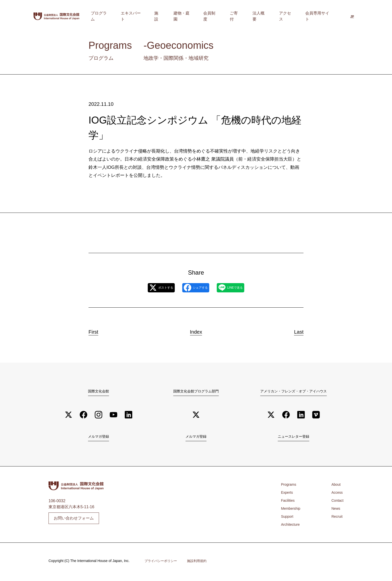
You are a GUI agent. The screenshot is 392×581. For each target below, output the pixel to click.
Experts (288, 494)
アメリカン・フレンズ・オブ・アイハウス (293, 391)
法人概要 (271, 16)
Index (196, 331)
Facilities (289, 502)
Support (288, 518)
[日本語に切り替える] (352, 17)
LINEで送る (241, 288)
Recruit (336, 518)
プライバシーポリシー (162, 563)
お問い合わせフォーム (74, 520)
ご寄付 (252, 16)
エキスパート (170, 16)
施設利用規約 (200, 563)
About (335, 486)
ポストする (150, 288)
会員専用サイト (319, 16)
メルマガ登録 (98, 438)
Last (294, 331)
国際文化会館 (98, 391)
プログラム (143, 16)
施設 (191, 16)
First (98, 331)
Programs (290, 486)
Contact (337, 502)
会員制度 (233, 16)
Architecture (292, 526)
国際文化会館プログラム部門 (196, 391)
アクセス (292, 16)
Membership (292, 510)
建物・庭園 (210, 16)
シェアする (195, 288)
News (335, 510)
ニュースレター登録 (293, 438)
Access (336, 494)
